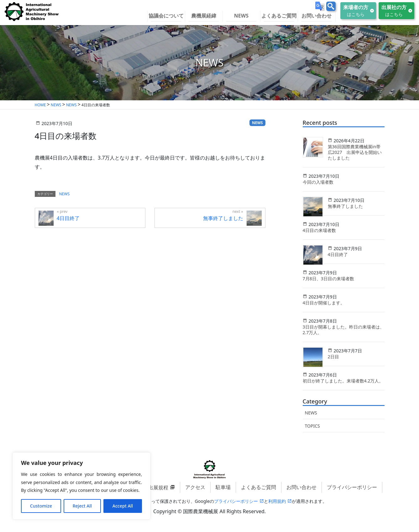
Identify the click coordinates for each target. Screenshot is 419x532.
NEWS (311, 413)
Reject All (82, 506)
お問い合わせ (301, 487)
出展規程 (158, 487)
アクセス (195, 487)
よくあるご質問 (259, 487)
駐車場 (223, 487)
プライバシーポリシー (352, 487)
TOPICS (312, 426)
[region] (81, 486)
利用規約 (277, 501)
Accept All (123, 506)
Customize (41, 506)
